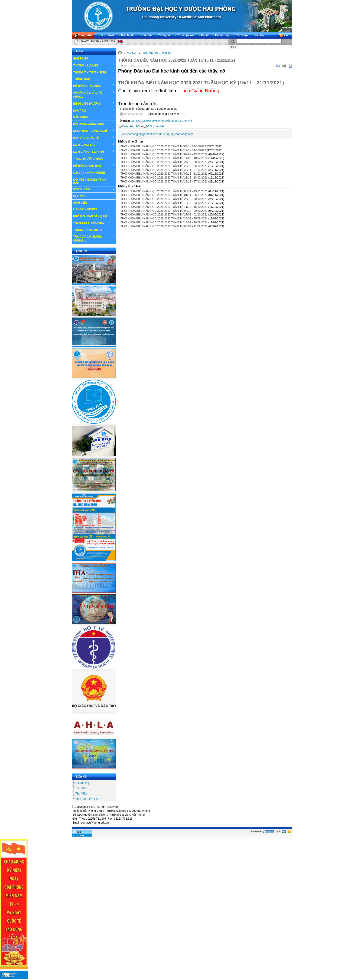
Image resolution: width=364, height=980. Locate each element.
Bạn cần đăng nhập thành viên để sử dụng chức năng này (157, 134)
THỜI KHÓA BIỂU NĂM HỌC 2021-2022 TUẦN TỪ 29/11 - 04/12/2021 (164, 170)
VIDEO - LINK (94, 189)
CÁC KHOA (94, 117)
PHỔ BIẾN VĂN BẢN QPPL (91, 216)
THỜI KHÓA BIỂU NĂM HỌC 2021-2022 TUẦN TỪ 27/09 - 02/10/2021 (164, 215)
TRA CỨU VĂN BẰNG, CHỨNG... (94, 238)
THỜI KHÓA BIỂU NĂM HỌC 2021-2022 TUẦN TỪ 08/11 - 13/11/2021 (164, 191)
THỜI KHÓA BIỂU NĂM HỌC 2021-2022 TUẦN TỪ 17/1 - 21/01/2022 (163, 150)
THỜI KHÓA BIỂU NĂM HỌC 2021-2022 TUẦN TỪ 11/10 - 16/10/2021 (164, 207)
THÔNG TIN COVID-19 (88, 230)
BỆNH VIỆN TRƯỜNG (94, 103)
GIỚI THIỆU (94, 58)
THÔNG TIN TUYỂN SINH (94, 72)
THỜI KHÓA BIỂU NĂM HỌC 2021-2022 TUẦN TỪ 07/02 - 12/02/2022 (164, 154)
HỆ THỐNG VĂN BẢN (94, 166)
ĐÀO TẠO (94, 110)
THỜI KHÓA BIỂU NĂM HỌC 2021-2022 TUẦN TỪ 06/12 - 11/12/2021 (164, 174)
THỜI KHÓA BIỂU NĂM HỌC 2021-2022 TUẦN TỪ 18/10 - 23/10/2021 (164, 203)
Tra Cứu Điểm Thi (87, 799)
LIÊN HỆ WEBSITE (85, 209)
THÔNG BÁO (94, 79)
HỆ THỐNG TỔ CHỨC (94, 86)
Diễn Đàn (81, 788)
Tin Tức (132, 53)
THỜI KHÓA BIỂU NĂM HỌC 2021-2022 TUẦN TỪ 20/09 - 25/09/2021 (164, 219)
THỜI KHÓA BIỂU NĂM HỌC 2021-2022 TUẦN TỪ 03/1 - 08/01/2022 (163, 146)
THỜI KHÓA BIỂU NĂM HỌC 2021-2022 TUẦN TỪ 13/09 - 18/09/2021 (164, 222)
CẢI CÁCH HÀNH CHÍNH (89, 173)
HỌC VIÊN (94, 196)
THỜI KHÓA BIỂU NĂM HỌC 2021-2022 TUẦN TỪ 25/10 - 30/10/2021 (164, 199)
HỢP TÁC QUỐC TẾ (94, 138)
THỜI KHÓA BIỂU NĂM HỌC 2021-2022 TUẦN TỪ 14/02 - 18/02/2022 (164, 158)
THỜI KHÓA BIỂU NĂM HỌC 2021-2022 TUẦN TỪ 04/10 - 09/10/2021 (164, 211)
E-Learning (82, 783)
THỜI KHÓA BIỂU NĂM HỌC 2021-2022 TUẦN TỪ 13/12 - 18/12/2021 (164, 178)
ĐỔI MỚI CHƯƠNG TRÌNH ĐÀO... (90, 181)
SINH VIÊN (94, 203)
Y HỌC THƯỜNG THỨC (88, 159)
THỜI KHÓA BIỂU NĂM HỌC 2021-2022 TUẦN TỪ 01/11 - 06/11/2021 (164, 195)
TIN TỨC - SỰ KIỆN (94, 65)
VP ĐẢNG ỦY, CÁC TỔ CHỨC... (94, 94)
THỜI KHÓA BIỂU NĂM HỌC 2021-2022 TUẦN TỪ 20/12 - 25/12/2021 (164, 166)
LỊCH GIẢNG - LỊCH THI (94, 152)
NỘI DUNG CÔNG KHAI (88, 124)
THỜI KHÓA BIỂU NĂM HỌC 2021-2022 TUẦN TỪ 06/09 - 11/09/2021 (164, 226)
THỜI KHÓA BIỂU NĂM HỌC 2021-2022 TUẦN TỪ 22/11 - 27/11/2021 (164, 182)
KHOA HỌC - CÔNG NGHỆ (94, 131)
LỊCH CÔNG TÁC (94, 145)
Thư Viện (81, 794)
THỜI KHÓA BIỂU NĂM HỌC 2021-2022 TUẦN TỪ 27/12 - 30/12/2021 (164, 162)
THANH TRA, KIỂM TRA (89, 223)
